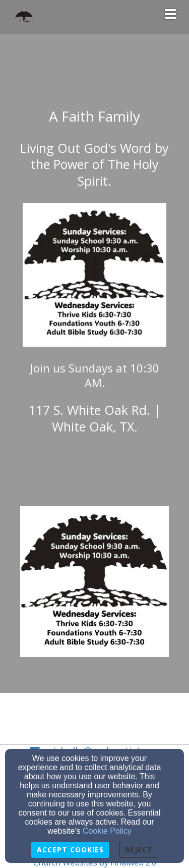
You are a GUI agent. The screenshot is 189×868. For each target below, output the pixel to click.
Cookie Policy (107, 831)
